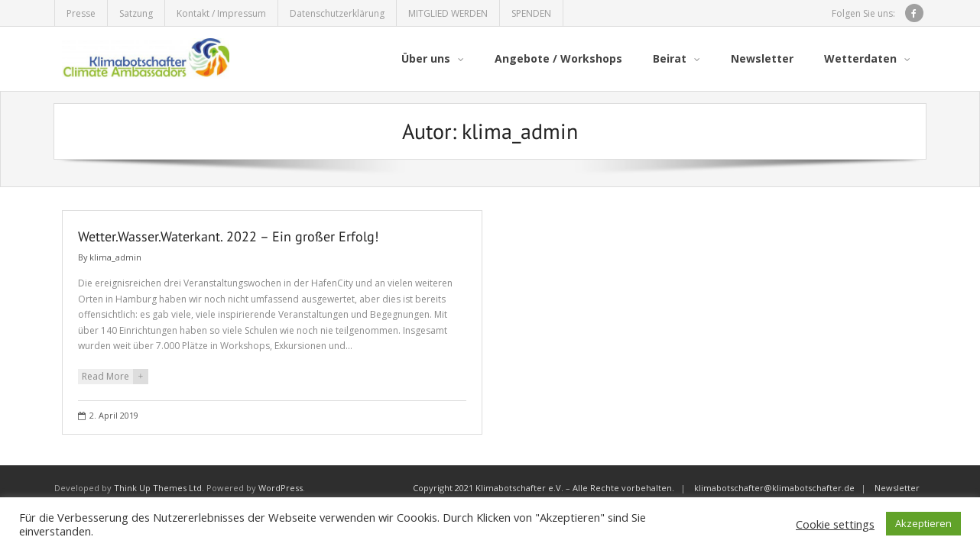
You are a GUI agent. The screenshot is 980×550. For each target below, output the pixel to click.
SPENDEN (531, 13)
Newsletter (897, 488)
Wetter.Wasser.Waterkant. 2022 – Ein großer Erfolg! (228, 236)
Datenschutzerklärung (337, 13)
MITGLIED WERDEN (448, 13)
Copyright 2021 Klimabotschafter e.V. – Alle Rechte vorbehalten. (544, 488)
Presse (81, 13)
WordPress (281, 488)
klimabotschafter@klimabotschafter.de (774, 488)
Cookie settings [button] (835, 524)
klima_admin (115, 257)
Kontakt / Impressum (221, 13)
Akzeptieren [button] (923, 523)
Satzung (136, 13)
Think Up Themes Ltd (158, 488)
